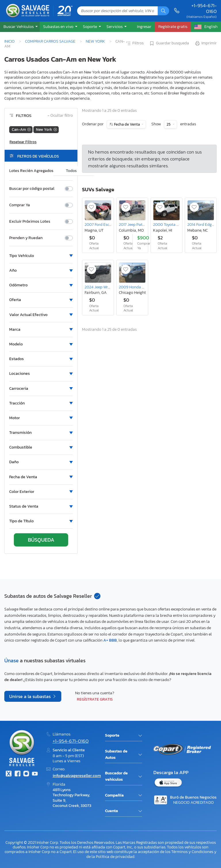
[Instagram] (26, 774)
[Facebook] (17, 774)
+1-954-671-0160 (204, 8)
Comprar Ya (20, 205)
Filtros (135, 44)
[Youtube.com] (35, 774)
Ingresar (144, 27)
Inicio (9, 41)
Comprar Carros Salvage (50, 41)
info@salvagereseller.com (77, 775)
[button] (20, 27)
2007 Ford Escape (100, 224)
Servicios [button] (115, 27)
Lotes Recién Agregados (31, 171)
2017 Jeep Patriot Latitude (142, 224)
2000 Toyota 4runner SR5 (176, 224)
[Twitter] (9, 774)
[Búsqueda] (163, 11)
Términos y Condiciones (192, 852)
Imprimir (206, 44)
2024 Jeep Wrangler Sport (107, 287)
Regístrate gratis (95, 699)
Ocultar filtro (60, 116)
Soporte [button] (90, 27)
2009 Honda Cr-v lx (136, 287)
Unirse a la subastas (31, 696)
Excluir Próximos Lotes (30, 222)
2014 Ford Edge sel (203, 224)
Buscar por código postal (32, 189)
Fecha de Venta (127, 124)
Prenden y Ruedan (26, 238)
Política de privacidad (115, 856)
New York (95, 41)
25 (169, 124)
